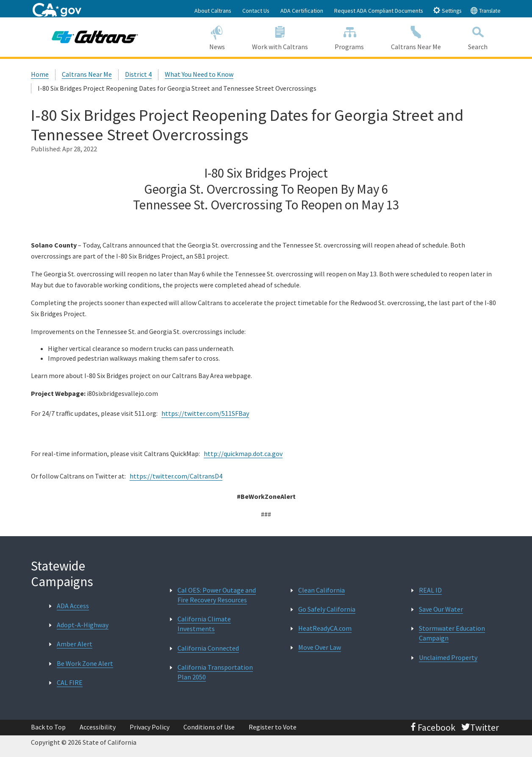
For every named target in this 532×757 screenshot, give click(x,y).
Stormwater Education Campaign (452, 633)
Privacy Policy (150, 727)
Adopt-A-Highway (83, 625)
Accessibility (98, 727)
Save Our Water (441, 609)
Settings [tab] (447, 10)
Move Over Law (320, 647)
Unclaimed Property (448, 657)
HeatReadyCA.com (325, 628)
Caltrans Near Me (416, 37)
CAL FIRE (70, 682)
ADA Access (73, 606)
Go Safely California (327, 609)
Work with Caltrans (280, 37)
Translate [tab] (485, 10)
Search (478, 37)
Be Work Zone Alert (85, 663)
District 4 (138, 74)
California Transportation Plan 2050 (215, 672)
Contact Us (256, 11)
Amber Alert (75, 644)
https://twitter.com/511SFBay (205, 413)
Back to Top (48, 727)
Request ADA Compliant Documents (379, 11)
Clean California (321, 590)
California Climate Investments (204, 624)
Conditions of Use (209, 727)
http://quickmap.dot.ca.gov (243, 454)
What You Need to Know (199, 74)
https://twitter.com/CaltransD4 (176, 476)
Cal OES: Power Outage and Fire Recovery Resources (217, 595)
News (217, 37)
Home (40, 74)
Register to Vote (273, 727)
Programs (349, 37)
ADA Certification (302, 11)
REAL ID (430, 590)
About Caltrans (213, 11)
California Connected (208, 648)
